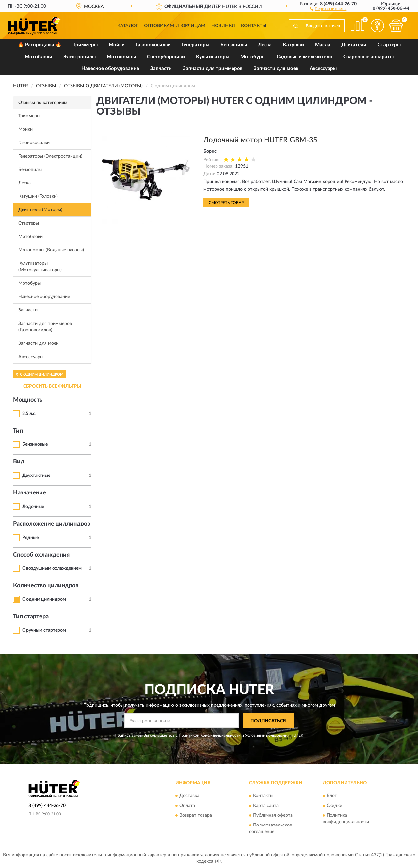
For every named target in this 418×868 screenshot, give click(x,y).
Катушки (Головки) (38, 196)
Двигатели (354, 45)
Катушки (293, 45)
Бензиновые (35, 444)
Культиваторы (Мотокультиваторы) (40, 267)
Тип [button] (18, 431)
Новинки (223, 26)
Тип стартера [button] (31, 617)
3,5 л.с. (29, 414)
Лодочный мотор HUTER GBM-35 (260, 140)
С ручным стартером (44, 630)
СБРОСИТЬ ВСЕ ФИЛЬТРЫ (52, 386)
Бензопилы (234, 45)
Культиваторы (213, 57)
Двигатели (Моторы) (40, 210)
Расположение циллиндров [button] (52, 524)
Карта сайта (266, 806)
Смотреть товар (226, 203)
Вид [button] (19, 462)
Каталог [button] (128, 26)
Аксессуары (323, 68)
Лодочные (33, 507)
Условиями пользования (267, 735)
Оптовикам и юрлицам (175, 26)
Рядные (30, 538)
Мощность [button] (28, 400)
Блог (332, 796)
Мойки (117, 45)
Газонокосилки (153, 45)
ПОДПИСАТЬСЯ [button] (268, 721)
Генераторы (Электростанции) (50, 156)
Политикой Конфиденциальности (210, 735)
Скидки (334, 806)
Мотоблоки (39, 57)
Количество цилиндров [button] (46, 586)
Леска (265, 45)
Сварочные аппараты (368, 57)
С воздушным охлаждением (52, 568)
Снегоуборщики (166, 57)
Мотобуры (253, 57)
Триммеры (85, 45)
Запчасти (161, 68)
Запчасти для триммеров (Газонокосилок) (45, 327)
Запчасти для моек (276, 68)
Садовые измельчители (304, 57)
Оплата (187, 806)
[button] (328, 8)
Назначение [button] (30, 493)
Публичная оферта (273, 815)
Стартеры (389, 45)
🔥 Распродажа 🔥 (40, 45)
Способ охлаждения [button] (41, 555)
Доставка (189, 796)
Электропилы (80, 57)
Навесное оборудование (110, 68)
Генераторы (196, 45)
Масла (323, 45)
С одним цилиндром (44, 599)
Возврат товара (196, 815)
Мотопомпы (121, 57)
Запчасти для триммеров (213, 68)
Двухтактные (36, 476)
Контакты (254, 26)
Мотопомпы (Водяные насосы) (51, 250)
